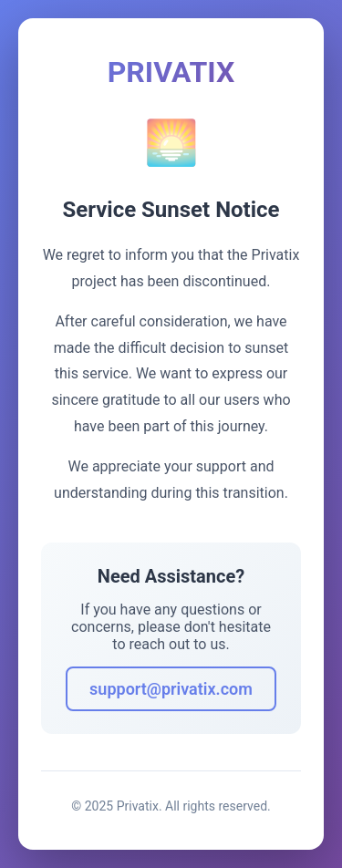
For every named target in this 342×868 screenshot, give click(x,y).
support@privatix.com (171, 689)
